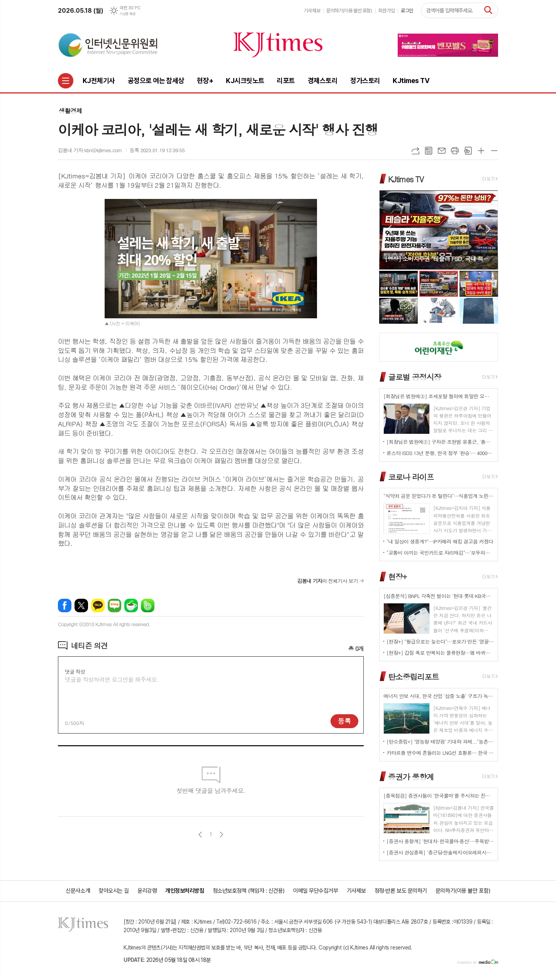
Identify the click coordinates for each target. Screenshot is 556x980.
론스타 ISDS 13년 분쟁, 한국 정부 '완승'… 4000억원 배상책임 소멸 (440, 453)
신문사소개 (78, 891)
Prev (389, 229)
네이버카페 (131, 605)
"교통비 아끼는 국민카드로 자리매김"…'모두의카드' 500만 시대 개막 (440, 553)
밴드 (148, 605)
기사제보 (312, 11)
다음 (221, 835)
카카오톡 (98, 605)
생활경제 (70, 111)
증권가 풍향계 (411, 776)
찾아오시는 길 (114, 891)
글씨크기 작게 (494, 151)
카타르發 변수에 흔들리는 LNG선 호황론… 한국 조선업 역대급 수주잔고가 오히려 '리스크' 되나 (440, 753)
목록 (429, 151)
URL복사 (415, 151)
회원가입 (386, 11)
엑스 (81, 605)
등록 (344, 721)
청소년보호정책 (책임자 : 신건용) (249, 891)
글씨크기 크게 (481, 151)
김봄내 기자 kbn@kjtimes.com (90, 150)
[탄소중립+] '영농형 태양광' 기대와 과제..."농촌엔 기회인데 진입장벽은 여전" (440, 741)
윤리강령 (147, 891)
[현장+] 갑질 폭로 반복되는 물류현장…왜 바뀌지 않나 (440, 653)
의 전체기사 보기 (328, 581)
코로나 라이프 (411, 476)
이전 (200, 835)
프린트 (455, 151)
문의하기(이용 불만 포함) (349, 11)
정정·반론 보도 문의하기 (401, 891)
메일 (442, 151)
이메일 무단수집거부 (316, 891)
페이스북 (65, 605)
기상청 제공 (127, 14)
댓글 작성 (75, 672)
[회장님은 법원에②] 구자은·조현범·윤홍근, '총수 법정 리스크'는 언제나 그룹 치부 (440, 442)
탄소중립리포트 (414, 677)
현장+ (397, 577)
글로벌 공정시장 (414, 377)
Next (488, 229)
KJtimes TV (406, 179)
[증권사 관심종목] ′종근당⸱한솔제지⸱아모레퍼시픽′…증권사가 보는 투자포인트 (440, 852)
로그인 (407, 11)
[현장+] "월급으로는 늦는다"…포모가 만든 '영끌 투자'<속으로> (440, 641)
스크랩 (468, 151)
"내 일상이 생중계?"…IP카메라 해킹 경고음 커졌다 (440, 541)
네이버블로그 (114, 605)
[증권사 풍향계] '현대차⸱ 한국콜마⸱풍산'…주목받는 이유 (440, 841)
